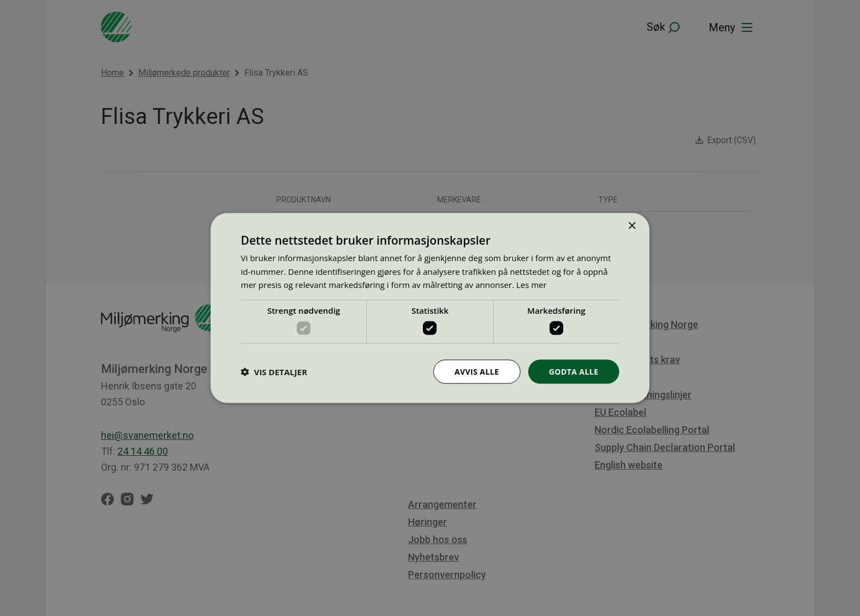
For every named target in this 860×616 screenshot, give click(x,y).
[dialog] (430, 308)
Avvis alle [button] (476, 371)
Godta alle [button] (574, 371)
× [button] (632, 226)
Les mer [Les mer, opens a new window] (531, 285)
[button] (274, 372)
